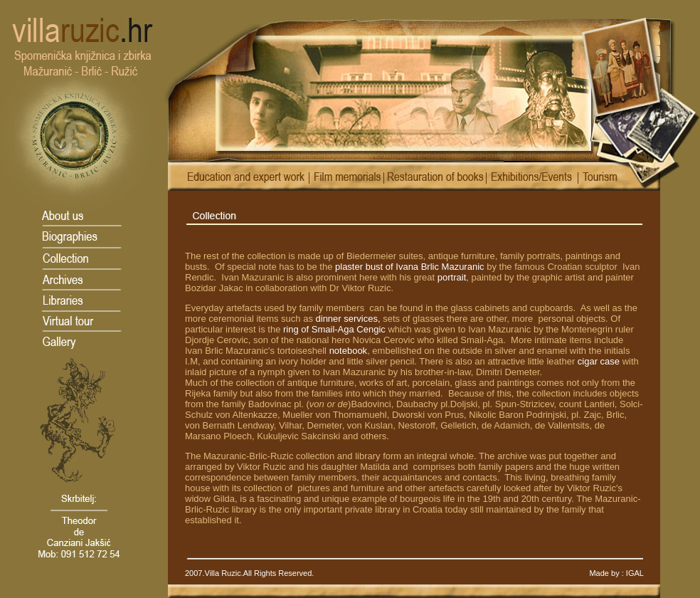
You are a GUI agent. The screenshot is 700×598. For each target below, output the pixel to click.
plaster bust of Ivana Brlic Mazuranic (410, 267)
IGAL (634, 573)
